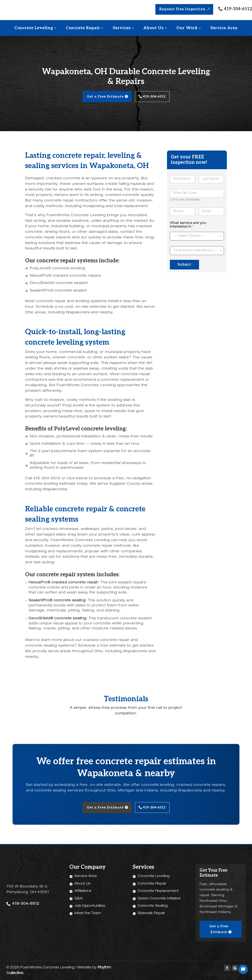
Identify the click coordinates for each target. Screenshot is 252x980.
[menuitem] (35, 28)
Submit (184, 264)
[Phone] (182, 211)
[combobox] (197, 250)
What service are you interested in (188, 225)
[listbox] (197, 236)
